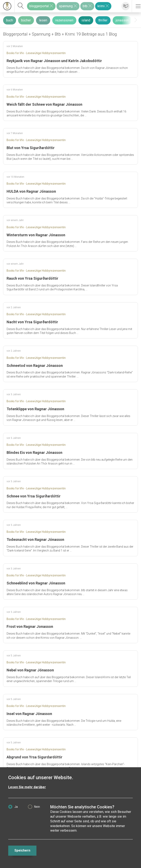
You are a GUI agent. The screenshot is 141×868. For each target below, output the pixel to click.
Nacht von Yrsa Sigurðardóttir (32, 322)
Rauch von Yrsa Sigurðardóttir (32, 278)
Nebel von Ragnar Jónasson (30, 670)
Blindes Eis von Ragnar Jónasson (34, 453)
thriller (103, 20)
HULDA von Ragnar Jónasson (31, 191)
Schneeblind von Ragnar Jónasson (36, 583)
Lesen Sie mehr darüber (27, 787)
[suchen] (21, 6)
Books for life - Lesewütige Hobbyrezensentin (36, 53)
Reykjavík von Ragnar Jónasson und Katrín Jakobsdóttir (54, 61)
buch (10, 20)
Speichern (22, 850)
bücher (26, 20)
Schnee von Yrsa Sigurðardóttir (34, 496)
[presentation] (136, 20)
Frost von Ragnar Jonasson (30, 626)
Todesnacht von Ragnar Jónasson (35, 539)
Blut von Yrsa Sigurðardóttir (31, 148)
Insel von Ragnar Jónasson (29, 714)
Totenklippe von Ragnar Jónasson (35, 409)
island (86, 20)
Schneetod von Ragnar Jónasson (35, 366)
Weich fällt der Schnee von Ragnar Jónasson (44, 104)
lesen (43, 20)
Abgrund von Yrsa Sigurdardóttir (34, 757)
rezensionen (64, 20)
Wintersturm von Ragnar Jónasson (36, 235)
